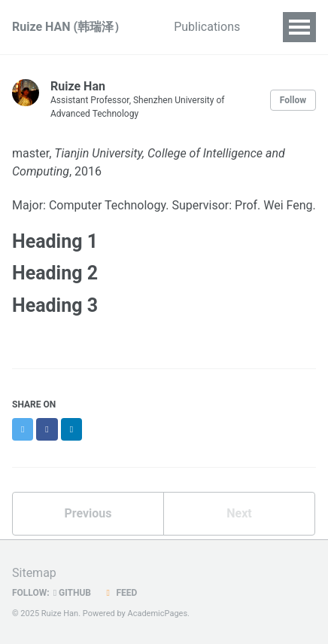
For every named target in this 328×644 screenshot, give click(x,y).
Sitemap (34, 573)
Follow (293, 100)
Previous (88, 513)
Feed (120, 593)
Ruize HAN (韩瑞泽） (69, 27)
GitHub (72, 593)
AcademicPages (158, 613)
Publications (207, 27)
